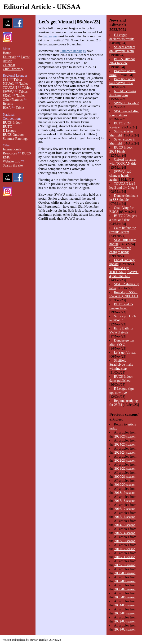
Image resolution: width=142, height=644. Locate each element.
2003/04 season (125, 613)
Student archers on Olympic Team (122, 49)
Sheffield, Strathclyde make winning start (121, 364)
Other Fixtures (13, 100)
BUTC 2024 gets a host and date (123, 218)
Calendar (9, 65)
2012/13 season (125, 541)
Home (7, 53)
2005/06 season (125, 597)
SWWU (8, 92)
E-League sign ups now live (122, 391)
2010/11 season (125, 557)
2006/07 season (125, 589)
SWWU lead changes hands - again (120, 175)
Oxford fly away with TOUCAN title (123, 161)
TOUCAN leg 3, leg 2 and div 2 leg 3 (123, 186)
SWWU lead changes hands (120, 250)
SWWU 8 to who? (126, 103)
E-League (50, 36)
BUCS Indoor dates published (121, 379)
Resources (10, 153)
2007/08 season (125, 581)
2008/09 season (125, 573)
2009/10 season (125, 565)
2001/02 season (125, 629)
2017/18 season (125, 501)
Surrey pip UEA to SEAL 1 (123, 318)
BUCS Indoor (12, 123)
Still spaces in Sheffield (121, 133)
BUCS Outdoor (13, 135)
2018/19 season (125, 493)
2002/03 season (125, 621)
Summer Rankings (73, 51)
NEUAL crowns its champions (123, 93)
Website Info (12, 161)
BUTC (7, 127)
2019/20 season (125, 485)
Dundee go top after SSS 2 (122, 342)
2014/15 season (125, 525)
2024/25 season (125, 444)
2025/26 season (125, 436)
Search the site (13, 165)
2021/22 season (125, 469)
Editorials (9, 57)
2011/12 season (125, 549)
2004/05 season (125, 605)
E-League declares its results (122, 37)
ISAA (7, 108)
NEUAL (9, 83)
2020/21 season (125, 477)
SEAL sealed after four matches (124, 113)
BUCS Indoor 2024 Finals (121, 149)
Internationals (12, 149)
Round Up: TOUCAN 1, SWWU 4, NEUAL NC (124, 272)
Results (8, 104)
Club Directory (13, 69)
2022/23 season (125, 460)
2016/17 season (125, 509)
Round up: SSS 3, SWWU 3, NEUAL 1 (124, 294)
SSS (6, 79)
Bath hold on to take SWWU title (122, 81)
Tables (18, 79)
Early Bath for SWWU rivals (121, 330)
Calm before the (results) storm (123, 230)
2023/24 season (125, 452)
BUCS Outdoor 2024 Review (122, 61)
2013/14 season (125, 533)
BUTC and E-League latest (121, 306)
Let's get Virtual (125, 352)
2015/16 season (125, 517)
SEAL (7, 96)
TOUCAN (10, 88)
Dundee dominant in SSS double (124, 198)
